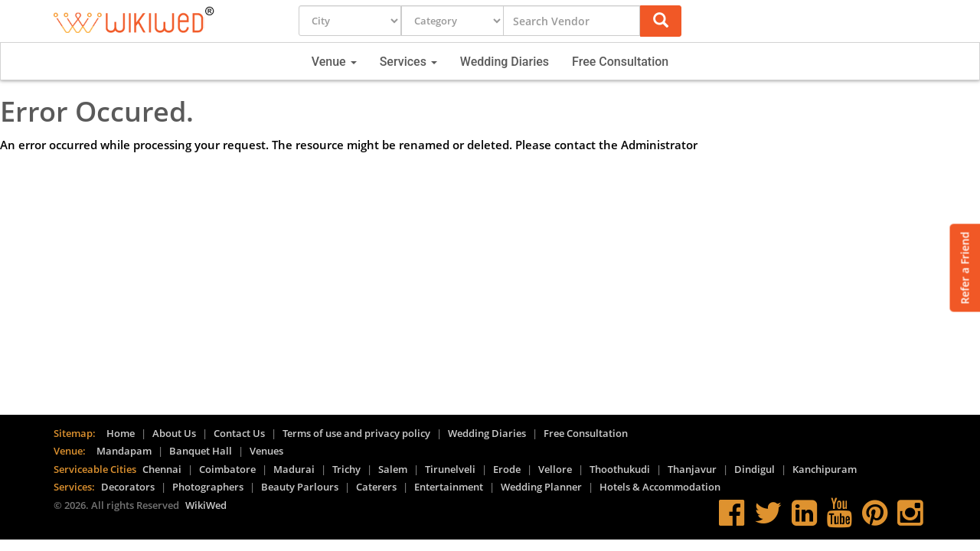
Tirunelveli (450, 469)
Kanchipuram (825, 469)
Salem (393, 469)
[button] (661, 21)
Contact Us (239, 433)
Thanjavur (692, 469)
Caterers (376, 487)
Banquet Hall (201, 451)
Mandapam (124, 451)
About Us (174, 433)
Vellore (555, 469)
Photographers (208, 487)
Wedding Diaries (505, 62)
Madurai (294, 469)
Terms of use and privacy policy (356, 433)
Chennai (162, 469)
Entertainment (449, 487)
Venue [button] (334, 62)
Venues (266, 451)
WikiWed (206, 505)
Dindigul (755, 469)
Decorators (128, 487)
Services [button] (408, 62)
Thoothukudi (620, 469)
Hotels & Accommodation (660, 487)
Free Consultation (620, 62)
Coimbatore (227, 469)
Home (121, 433)
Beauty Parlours (300, 487)
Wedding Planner (541, 487)
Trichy (346, 469)
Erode (507, 469)
